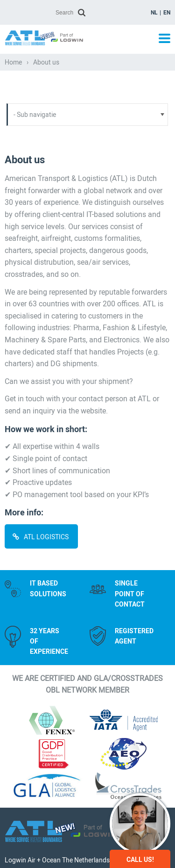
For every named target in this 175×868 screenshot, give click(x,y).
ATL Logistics (47, 537)
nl (154, 13)
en (167, 13)
